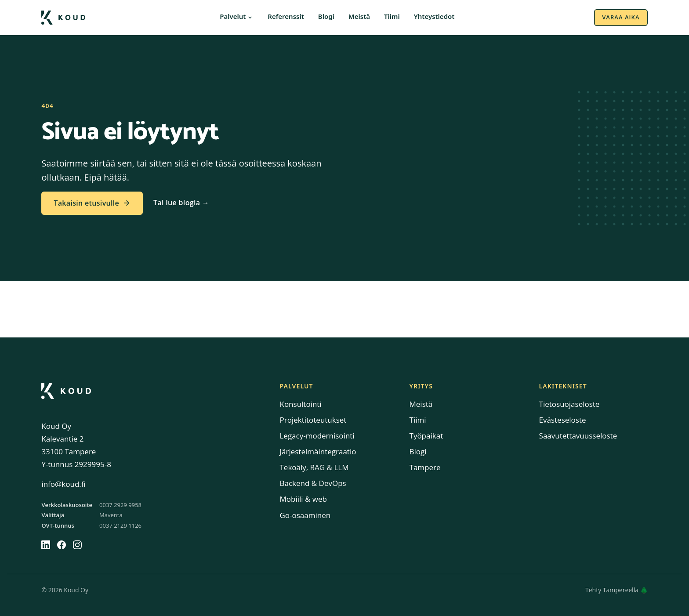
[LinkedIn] (46, 545)
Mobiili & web (303, 499)
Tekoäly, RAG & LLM (314, 467)
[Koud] (66, 391)
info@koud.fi (63, 484)
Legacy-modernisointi (317, 436)
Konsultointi (300, 404)
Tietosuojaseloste (569, 404)
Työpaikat (426, 436)
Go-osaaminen (305, 515)
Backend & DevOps (313, 483)
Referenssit (286, 17)
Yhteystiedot (434, 17)
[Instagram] (77, 545)
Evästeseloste (563, 420)
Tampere (425, 467)
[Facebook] (62, 545)
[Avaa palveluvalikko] (250, 18)
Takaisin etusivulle (92, 203)
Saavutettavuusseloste (578, 436)
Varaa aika (621, 17)
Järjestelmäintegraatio (318, 451)
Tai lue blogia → (181, 203)
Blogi (326, 17)
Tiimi (392, 17)
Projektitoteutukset (313, 420)
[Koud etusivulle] (63, 18)
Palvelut (233, 17)
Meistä (359, 17)
